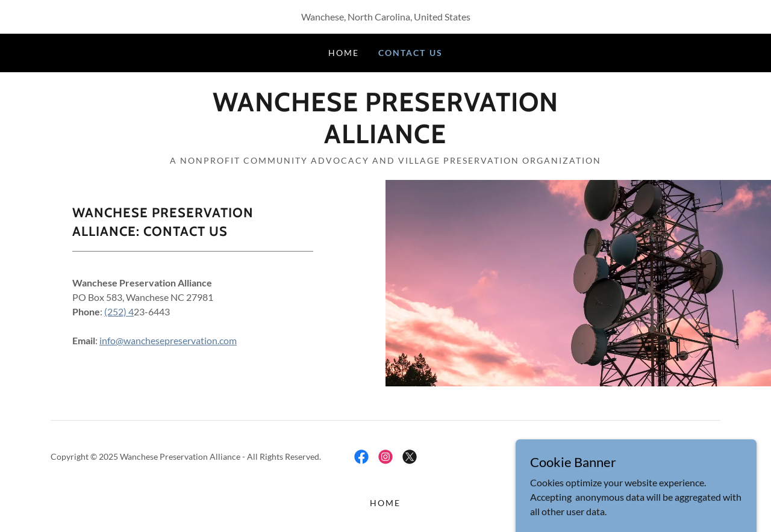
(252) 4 (119, 311)
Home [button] (385, 503)
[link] (385, 139)
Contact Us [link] (410, 53)
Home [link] (344, 53)
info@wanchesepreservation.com (168, 340)
